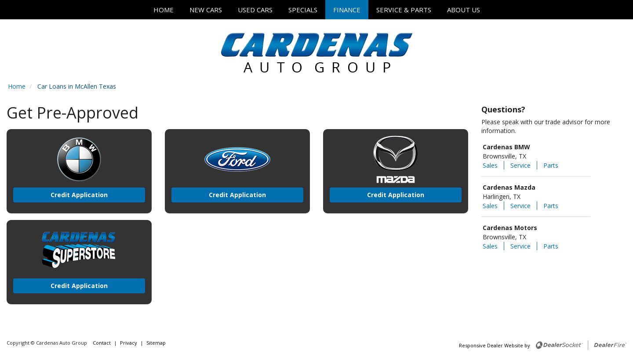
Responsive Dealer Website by (495, 345)
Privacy (129, 343)
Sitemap (156, 343)
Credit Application (79, 195)
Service (520, 165)
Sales (490, 165)
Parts (551, 165)
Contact (102, 343)
